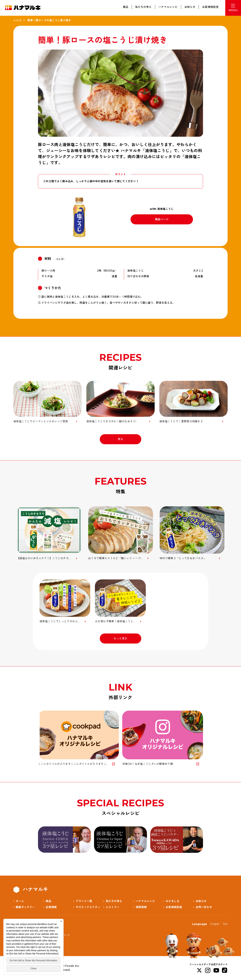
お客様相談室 (210, 7)
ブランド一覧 (84, 901)
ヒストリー (113, 907)
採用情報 (141, 907)
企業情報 (51, 907)
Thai (225, 924)
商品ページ (162, 219)
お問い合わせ (204, 907)
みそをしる (173, 901)
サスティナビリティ (88, 907)
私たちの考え (143, 7)
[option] (49, 533)
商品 (126, 7)
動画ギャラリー (25, 907)
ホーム (20, 901)
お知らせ (190, 7)
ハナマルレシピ (168, 7)
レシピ (17, 20)
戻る (121, 439)
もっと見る (120, 638)
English (215, 924)
